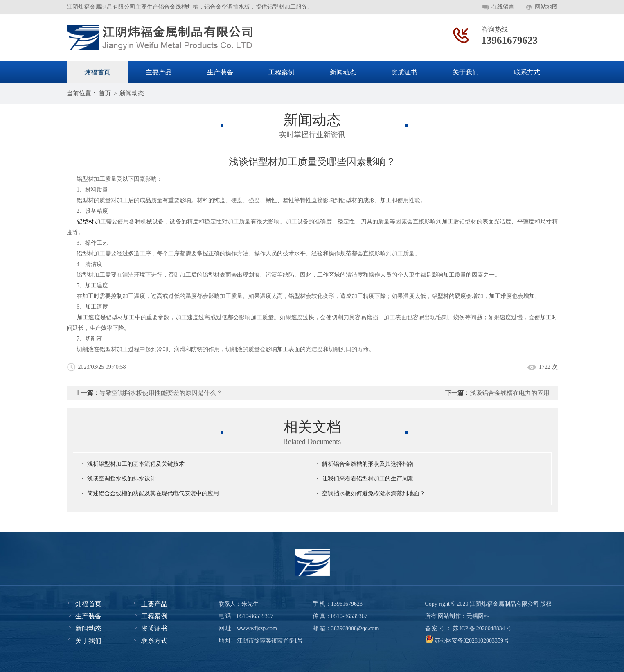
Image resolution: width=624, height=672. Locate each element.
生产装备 (220, 72)
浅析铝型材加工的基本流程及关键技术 (136, 464)
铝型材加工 (91, 222)
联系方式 (527, 72)
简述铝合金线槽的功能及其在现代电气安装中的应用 (153, 493)
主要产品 (159, 72)
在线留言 (503, 7)
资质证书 (404, 72)
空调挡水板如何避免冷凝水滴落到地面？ (374, 493)
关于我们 (466, 72)
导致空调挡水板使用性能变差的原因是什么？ (161, 393)
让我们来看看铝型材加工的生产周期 (368, 479)
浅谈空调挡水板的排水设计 (122, 479)
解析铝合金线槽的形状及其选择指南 (368, 464)
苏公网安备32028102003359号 (467, 641)
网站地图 (546, 7)
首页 (105, 93)
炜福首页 (97, 72)
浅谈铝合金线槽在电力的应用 (510, 393)
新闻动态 (343, 72)
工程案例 (282, 72)
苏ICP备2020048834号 (482, 628)
